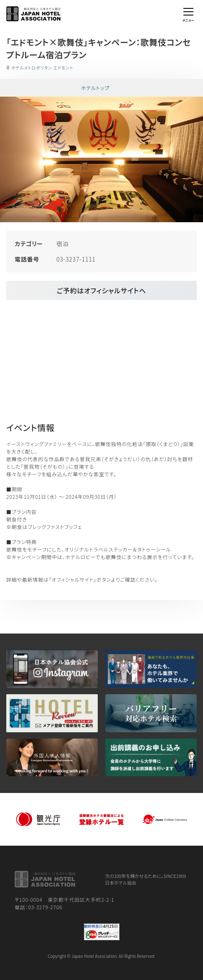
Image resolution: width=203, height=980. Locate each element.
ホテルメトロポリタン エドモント (42, 68)
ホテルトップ (95, 88)
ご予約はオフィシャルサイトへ (101, 290)
